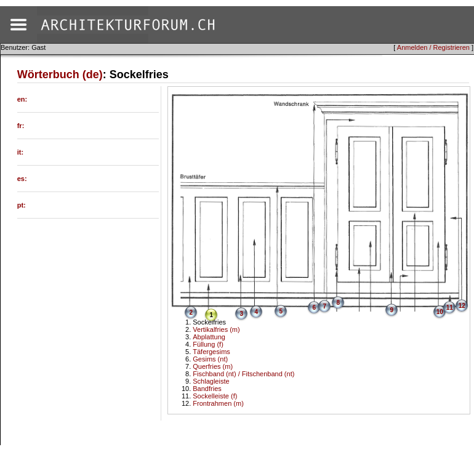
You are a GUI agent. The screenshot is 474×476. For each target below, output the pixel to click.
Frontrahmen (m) (218, 403)
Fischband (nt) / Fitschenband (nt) (243, 374)
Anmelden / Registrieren (433, 47)
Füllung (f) (208, 344)
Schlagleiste (211, 381)
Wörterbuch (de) (60, 75)
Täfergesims (211, 352)
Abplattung (209, 337)
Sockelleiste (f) (215, 396)
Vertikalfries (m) (216, 329)
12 (462, 306)
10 (440, 312)
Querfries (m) (213, 366)
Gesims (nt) (210, 359)
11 (450, 308)
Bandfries (207, 389)
